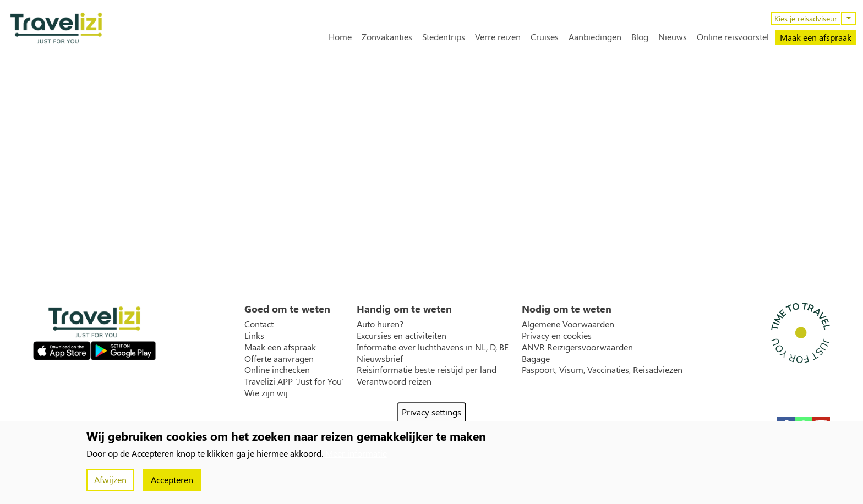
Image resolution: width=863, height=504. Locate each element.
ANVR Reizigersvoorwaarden (577, 347)
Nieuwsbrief (380, 359)
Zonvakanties (387, 37)
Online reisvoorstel (733, 37)
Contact (259, 324)
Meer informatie (356, 453)
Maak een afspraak (816, 37)
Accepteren (172, 480)
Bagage (536, 359)
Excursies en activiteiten (402, 336)
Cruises (545, 37)
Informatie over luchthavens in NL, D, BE (433, 347)
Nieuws (673, 37)
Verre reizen (498, 37)
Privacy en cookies (557, 336)
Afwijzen (110, 480)
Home (340, 37)
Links (254, 336)
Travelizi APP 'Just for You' (294, 381)
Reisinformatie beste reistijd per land (427, 370)
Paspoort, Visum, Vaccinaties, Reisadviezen (602, 370)
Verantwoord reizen (394, 381)
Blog (640, 37)
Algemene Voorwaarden (568, 324)
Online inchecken (277, 370)
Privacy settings (431, 412)
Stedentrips (444, 37)
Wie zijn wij (266, 393)
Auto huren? (380, 324)
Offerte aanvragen (279, 359)
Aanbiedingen (595, 37)
